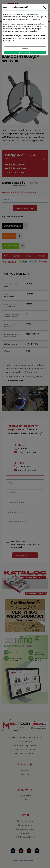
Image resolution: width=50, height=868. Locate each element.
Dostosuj (25, 48)
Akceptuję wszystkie (25, 52)
